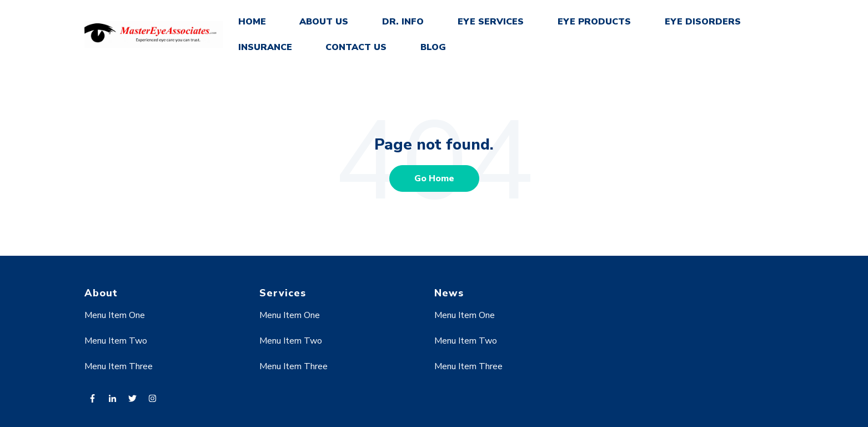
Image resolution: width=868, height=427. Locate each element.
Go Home (434, 178)
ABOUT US (324, 22)
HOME (252, 22)
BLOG (433, 47)
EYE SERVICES (491, 22)
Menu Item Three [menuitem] (119, 366)
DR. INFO (403, 22)
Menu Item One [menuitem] (115, 315)
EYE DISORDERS (703, 22)
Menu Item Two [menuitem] (116, 341)
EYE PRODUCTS (594, 22)
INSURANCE (265, 47)
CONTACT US (356, 47)
